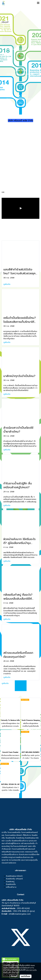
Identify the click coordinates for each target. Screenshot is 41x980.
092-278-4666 (20, 911)
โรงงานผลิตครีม (14, 832)
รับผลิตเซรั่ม (11, 838)
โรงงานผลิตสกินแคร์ (30, 832)
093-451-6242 (23, 908)
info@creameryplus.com (20, 914)
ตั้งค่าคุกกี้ (14, 976)
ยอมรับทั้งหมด (26, 976)
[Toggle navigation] (38, 3)
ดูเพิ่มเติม (7, 284)
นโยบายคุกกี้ (15, 972)
